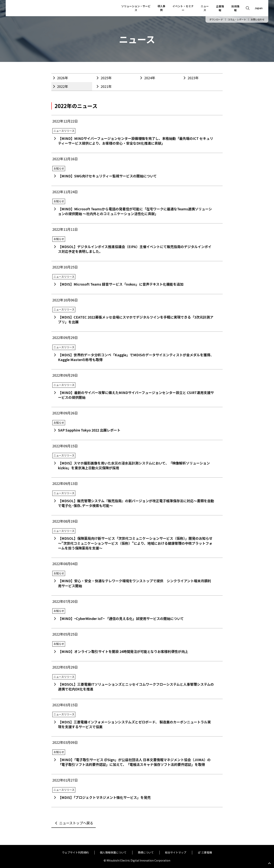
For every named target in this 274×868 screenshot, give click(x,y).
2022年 (63, 86)
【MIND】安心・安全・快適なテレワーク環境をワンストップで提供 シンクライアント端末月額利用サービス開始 (135, 583)
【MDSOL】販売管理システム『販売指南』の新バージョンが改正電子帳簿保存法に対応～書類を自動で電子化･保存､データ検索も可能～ (136, 503)
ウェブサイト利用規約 (75, 852)
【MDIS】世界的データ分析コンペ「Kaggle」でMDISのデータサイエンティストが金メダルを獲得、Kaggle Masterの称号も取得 (136, 357)
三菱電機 (207, 852)
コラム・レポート (237, 19)
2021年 (106, 86)
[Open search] (248, 8)
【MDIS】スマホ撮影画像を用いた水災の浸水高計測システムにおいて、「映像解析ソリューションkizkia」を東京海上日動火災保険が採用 (134, 465)
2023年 (193, 78)
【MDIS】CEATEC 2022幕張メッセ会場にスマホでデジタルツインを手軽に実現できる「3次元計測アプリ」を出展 (136, 319)
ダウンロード (216, 19)
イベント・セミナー (183, 8)
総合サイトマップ (176, 852)
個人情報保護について (113, 852)
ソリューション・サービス (136, 8)
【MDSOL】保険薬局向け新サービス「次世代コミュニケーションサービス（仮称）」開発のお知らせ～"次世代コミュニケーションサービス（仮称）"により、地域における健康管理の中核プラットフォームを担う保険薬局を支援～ (135, 543)
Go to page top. (269, 863)
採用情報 (235, 8)
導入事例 (161, 8)
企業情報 (220, 8)
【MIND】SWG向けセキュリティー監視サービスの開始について (107, 176)
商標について (146, 852)
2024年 (150, 78)
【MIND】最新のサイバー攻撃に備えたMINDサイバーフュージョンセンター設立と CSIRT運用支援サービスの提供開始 (136, 395)
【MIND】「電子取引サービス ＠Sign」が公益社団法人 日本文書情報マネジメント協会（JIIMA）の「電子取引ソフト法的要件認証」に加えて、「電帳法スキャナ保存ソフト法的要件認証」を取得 (134, 762)
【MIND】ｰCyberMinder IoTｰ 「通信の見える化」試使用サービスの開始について (121, 618)
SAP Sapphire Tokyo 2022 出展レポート (89, 430)
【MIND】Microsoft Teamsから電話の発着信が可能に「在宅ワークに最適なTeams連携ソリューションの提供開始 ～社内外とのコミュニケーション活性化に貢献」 (135, 211)
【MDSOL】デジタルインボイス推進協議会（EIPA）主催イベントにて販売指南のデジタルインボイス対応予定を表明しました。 (135, 249)
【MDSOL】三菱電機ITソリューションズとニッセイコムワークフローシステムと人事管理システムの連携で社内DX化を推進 (136, 687)
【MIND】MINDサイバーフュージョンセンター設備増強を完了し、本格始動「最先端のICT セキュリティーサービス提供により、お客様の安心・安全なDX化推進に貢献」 (136, 141)
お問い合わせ (258, 19)
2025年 (106, 78)
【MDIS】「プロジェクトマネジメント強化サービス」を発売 (104, 797)
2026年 (63, 78)
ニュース (205, 8)
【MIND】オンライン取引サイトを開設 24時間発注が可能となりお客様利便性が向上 (123, 651)
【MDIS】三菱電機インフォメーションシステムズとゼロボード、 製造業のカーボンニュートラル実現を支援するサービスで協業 (134, 724)
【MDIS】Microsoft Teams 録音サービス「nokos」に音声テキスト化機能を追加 (121, 284)
